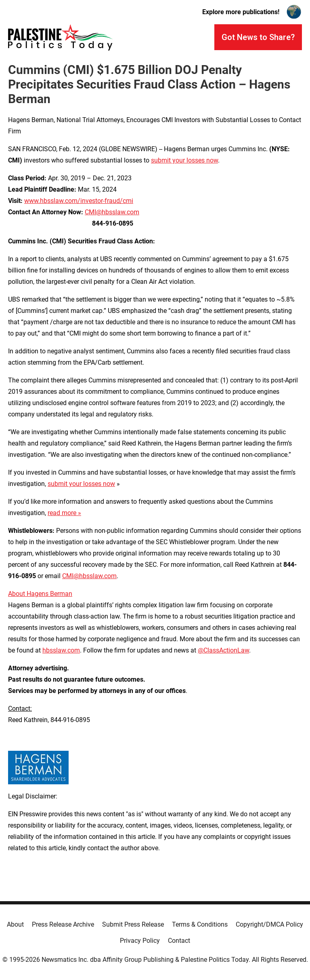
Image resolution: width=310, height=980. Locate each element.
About (15, 924)
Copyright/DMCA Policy (269, 924)
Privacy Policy (140, 941)
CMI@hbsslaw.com (112, 212)
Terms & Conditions (200, 924)
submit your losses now (184, 160)
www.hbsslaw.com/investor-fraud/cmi (79, 201)
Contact (179, 941)
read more (62, 513)
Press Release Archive (63, 924)
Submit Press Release (133, 924)
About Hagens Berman (40, 594)
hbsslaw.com (61, 650)
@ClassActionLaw (223, 650)
